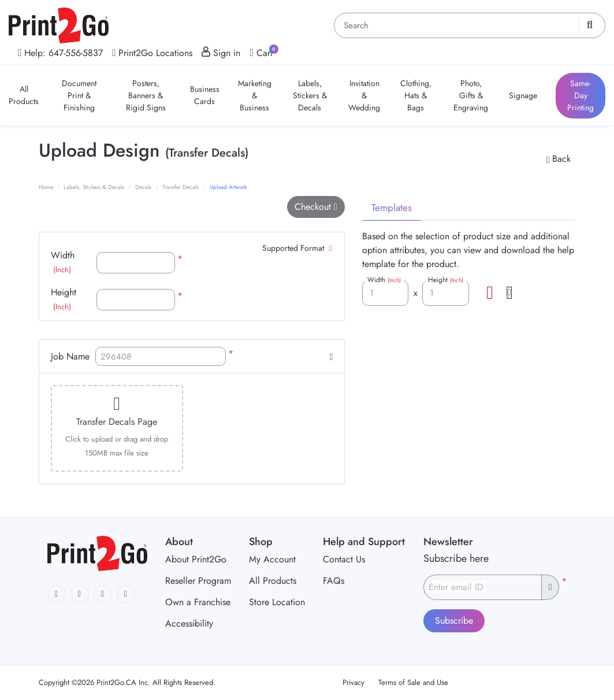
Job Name (70, 356)
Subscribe (454, 621)
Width (63, 262)
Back (559, 159)
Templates (392, 208)
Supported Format (297, 248)
